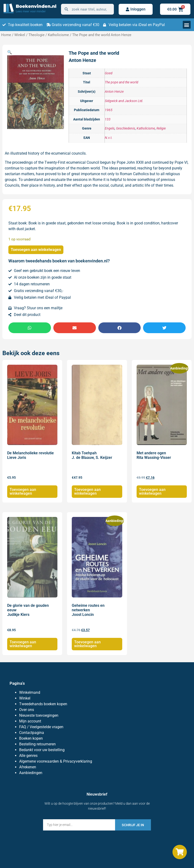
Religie (161, 128)
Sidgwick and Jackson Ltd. (124, 101)
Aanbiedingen (31, 773)
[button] (187, 25)
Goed (109, 73)
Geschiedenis (126, 128)
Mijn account (30, 721)
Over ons (27, 710)
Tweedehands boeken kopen (43, 704)
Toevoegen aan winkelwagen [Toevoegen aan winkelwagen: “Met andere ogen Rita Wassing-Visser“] (152, 491)
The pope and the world (122, 82)
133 (108, 119)
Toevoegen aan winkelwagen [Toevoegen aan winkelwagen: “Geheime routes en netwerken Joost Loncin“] (87, 644)
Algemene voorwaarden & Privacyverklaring (56, 761)
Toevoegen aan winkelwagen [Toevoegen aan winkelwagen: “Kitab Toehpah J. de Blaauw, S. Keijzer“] (87, 491)
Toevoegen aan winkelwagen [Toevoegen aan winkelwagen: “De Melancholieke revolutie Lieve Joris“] (23, 491)
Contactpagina (32, 733)
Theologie (36, 35)
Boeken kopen (31, 738)
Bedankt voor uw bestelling (42, 750)
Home (6, 35)
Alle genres (28, 756)
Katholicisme (58, 35)
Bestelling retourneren (37, 744)
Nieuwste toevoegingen (39, 715)
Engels (110, 128)
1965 (109, 110)
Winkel (20, 35)
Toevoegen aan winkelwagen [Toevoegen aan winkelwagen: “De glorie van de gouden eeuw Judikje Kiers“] (23, 644)
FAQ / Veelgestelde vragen (41, 727)
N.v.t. (109, 138)
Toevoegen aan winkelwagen (36, 250)
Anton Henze (114, 92)
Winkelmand (30, 692)
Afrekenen (28, 767)
